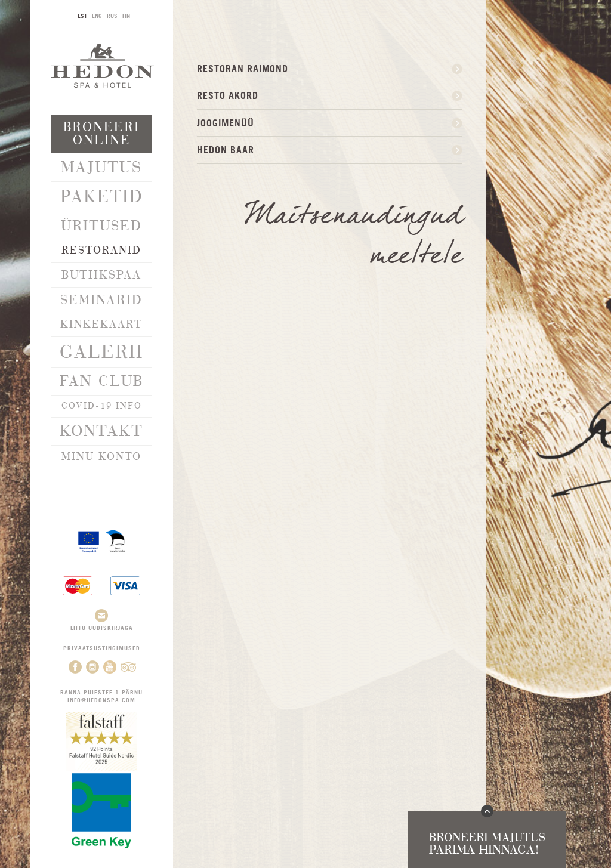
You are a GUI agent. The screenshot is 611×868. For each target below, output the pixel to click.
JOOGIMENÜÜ (226, 123)
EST (82, 16)
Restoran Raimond (243, 69)
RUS (112, 16)
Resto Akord (228, 95)
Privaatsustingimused (102, 648)
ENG (97, 16)
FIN (126, 16)
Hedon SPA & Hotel (103, 65)
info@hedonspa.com (101, 700)
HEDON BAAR (226, 150)
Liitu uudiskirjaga (102, 620)
